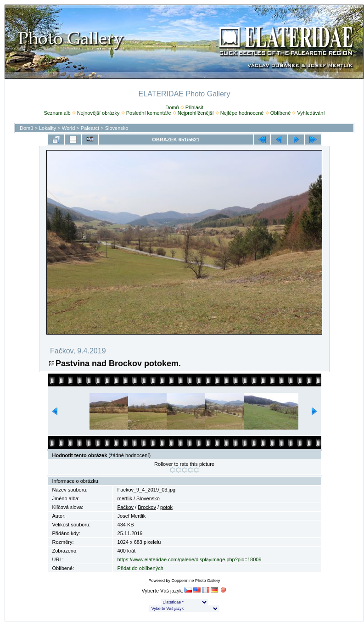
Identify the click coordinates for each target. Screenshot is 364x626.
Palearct (90, 128)
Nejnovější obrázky (98, 113)
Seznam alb (57, 113)
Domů (172, 107)
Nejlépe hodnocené (242, 113)
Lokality (48, 128)
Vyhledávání (311, 113)
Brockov (147, 507)
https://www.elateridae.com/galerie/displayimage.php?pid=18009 (190, 559)
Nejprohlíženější (196, 113)
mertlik (125, 498)
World (69, 128)
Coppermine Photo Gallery (196, 581)
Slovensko (117, 128)
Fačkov (126, 507)
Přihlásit (194, 107)
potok (166, 507)
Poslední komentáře (149, 113)
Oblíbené (281, 113)
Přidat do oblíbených (140, 568)
